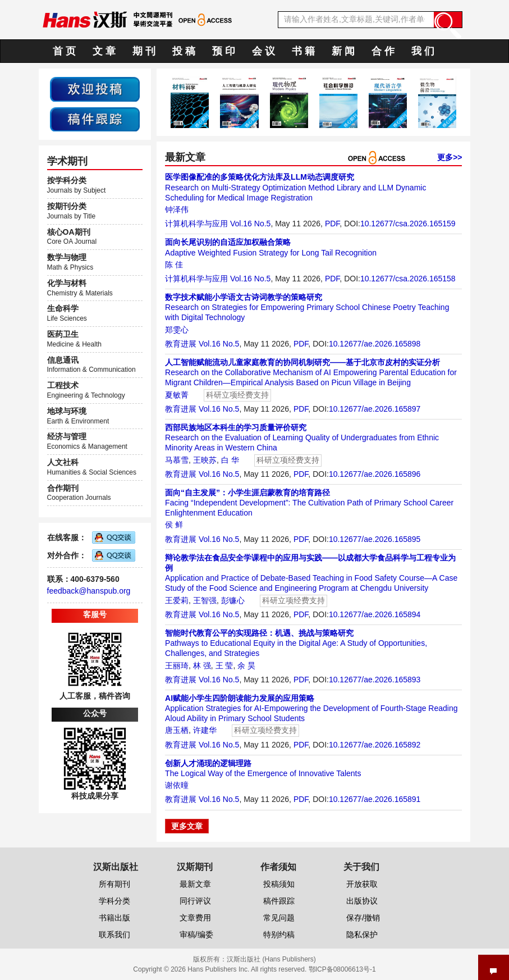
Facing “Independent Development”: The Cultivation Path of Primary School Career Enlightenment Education (309, 503)
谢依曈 (177, 785)
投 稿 (184, 51)
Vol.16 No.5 (250, 224)
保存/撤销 (363, 918)
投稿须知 (279, 884)
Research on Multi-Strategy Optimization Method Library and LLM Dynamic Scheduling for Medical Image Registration (295, 187)
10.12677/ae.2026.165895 (375, 539)
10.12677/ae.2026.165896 (375, 474)
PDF (332, 224)
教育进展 (181, 344)
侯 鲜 (174, 525)
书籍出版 (114, 918)
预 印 (224, 51)
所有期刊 (114, 884)
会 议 (263, 51)
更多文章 (187, 826)
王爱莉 (177, 600)
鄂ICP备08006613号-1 (342, 969)
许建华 (205, 730)
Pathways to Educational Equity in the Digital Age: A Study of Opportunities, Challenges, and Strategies (296, 643)
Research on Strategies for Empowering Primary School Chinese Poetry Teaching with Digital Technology (307, 307)
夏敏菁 (177, 395)
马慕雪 (177, 460)
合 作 (383, 51)
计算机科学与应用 (196, 224)
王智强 (205, 600)
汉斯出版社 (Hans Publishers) (271, 959)
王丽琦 (177, 666)
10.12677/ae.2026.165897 (375, 409)
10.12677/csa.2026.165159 (408, 224)
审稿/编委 (196, 935)
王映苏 (205, 460)
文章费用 (195, 918)
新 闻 (343, 51)
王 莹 (224, 666)
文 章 (104, 51)
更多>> (450, 157)
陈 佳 (174, 265)
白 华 (230, 460)
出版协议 (362, 901)
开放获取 (362, 884)
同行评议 (195, 901)
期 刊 (144, 51)
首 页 (64, 51)
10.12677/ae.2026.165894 (375, 614)
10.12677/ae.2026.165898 (375, 344)
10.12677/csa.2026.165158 (408, 279)
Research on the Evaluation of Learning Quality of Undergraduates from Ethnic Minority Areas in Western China (302, 437)
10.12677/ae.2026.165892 (375, 745)
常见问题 (279, 918)
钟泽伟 (177, 209)
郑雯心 (177, 330)
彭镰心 (233, 600)
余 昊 (246, 666)
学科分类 (114, 901)
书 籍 (303, 51)
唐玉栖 (177, 730)
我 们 (423, 51)
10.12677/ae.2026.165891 (375, 799)
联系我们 (114, 935)
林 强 (202, 666)
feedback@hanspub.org (89, 591)
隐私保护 (362, 935)
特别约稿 (279, 935)
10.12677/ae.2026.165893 (375, 680)
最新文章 (195, 884)
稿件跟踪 (279, 901)
